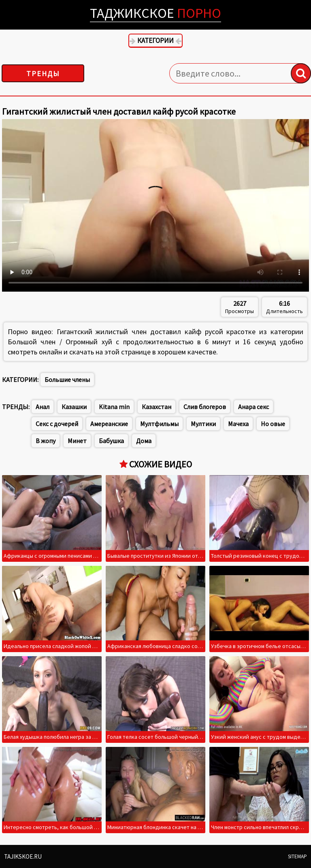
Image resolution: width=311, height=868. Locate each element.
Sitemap (297, 856)
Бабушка (111, 441)
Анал (43, 407)
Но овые (273, 424)
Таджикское (155, 13)
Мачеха (238, 424)
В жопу (46, 441)
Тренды (43, 74)
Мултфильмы (159, 424)
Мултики (203, 424)
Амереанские (109, 424)
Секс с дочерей (57, 424)
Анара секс (253, 407)
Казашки (74, 407)
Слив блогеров (205, 407)
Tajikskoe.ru (23, 856)
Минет (77, 441)
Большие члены (67, 380)
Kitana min (114, 407)
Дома (144, 441)
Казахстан (157, 407)
